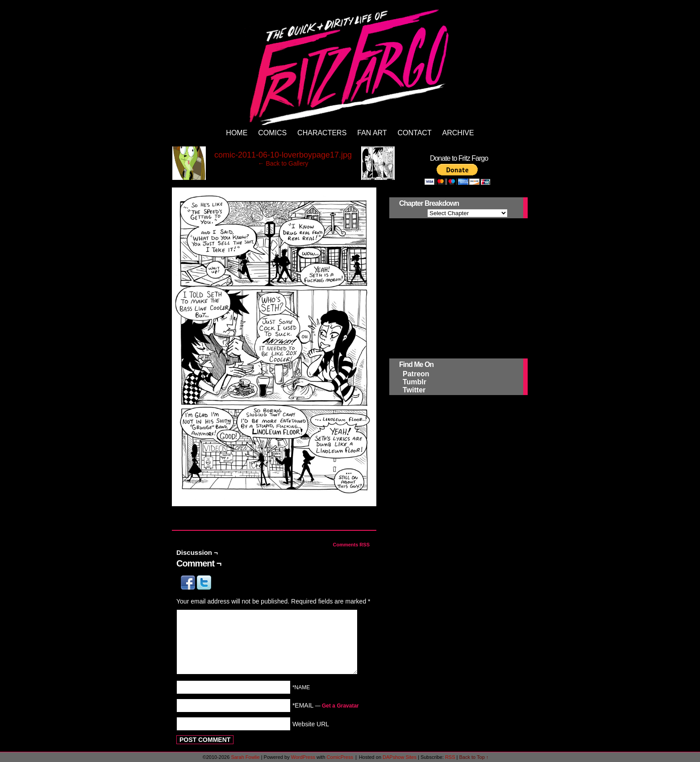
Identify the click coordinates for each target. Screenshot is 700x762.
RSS (450, 757)
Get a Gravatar (340, 706)
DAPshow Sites (400, 757)
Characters (322, 133)
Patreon (416, 374)
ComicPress (340, 757)
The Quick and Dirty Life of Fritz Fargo (351, 65)
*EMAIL (326, 705)
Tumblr (415, 382)
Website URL (311, 724)
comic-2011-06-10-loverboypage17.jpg (283, 155)
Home (237, 133)
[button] (189, 587)
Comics (272, 133)
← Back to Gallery (283, 163)
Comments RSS (351, 545)
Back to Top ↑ (474, 757)
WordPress (303, 757)
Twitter (414, 390)
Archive (458, 133)
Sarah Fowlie (245, 757)
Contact (415, 133)
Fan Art (372, 133)
